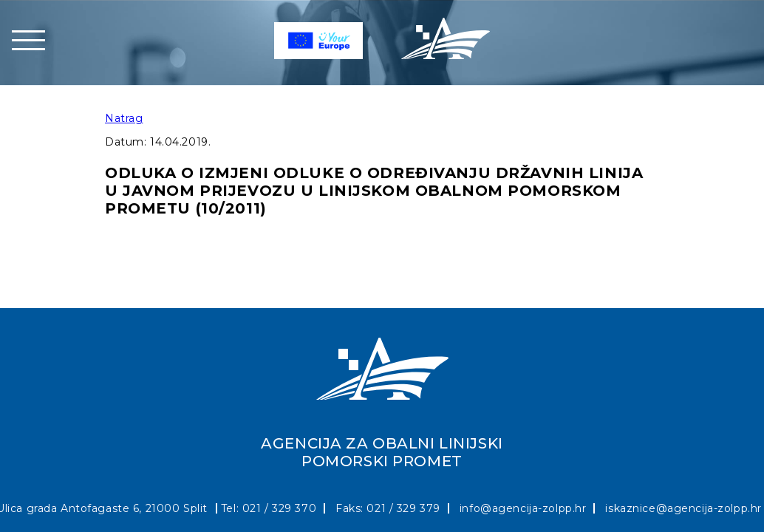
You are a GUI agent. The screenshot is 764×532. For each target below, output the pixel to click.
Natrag (124, 118)
